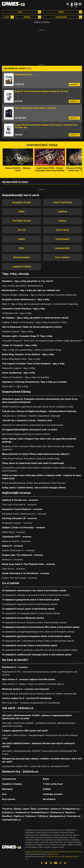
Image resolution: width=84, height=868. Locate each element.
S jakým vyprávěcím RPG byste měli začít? (25, 731)
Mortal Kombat (21, 257)
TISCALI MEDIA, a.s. (53, 856)
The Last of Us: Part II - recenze (19, 505)
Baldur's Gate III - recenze (16, 541)
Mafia (21, 212)
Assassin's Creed (22, 202)
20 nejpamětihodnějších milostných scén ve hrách (30, 430)
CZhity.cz (43, 816)
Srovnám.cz (74, 816)
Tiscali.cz (7, 809)
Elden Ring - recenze (14, 532)
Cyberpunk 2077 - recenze (17, 537)
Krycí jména (9, 799)
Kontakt (72, 852)
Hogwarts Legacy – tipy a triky (19, 368)
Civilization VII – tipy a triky (17, 313)
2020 (6, 17)
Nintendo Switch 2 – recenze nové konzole (26, 689)
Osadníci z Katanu (12, 784)
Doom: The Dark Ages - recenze (20, 578)
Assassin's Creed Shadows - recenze (22, 509)
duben (27, 17)
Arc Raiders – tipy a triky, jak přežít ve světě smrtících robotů (35, 318)
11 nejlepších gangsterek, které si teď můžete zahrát (31, 600)
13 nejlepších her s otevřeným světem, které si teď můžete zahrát (38, 641)
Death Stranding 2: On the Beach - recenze (26, 573)
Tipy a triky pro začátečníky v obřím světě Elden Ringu (32, 350)
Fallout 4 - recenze (12, 560)
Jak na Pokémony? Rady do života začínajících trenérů (32, 327)
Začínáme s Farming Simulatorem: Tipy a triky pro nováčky (34, 382)
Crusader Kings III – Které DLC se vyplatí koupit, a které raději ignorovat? (42, 341)
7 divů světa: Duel (53, 784)
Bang (46, 779)
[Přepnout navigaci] (72, 4)
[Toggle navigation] (80, 4)
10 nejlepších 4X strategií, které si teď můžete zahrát (31, 613)
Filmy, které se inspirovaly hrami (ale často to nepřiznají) (33, 463)
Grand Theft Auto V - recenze (18, 550)
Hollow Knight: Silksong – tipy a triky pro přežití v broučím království (39, 295)
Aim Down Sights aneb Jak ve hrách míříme (26, 434)
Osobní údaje (55, 852)
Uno (4, 794)
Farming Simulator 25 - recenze (19, 518)
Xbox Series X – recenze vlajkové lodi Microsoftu (29, 679)
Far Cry (22, 230)
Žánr (61, 12)
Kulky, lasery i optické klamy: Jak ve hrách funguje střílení (34, 488)
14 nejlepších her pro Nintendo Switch (23, 618)
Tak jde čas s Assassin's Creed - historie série (27, 420)
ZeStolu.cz (8, 812)
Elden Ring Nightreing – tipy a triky (21, 359)
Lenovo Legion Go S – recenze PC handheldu (27, 698)
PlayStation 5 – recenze (15, 667)
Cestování (43, 809)
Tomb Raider (62, 239)
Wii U (20, 12)
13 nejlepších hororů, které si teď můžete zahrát (28, 609)
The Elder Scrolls (22, 221)
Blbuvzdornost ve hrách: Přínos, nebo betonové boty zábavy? (36, 454)
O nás (79, 852)
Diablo (22, 239)
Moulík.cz (7, 816)
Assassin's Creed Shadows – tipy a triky (24, 309)
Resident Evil (63, 248)
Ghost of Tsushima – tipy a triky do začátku (26, 377)
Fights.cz (19, 816)
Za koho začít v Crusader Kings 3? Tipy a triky (27, 336)
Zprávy (18, 809)
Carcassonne (9, 779)
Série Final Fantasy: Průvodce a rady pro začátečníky (31, 459)
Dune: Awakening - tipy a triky (19, 373)
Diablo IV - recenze (13, 546)
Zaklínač (63, 212)
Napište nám (53, 854)
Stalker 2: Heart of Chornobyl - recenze (23, 528)
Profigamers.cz (71, 809)
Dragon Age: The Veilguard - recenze (23, 555)
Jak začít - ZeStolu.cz (18, 708)
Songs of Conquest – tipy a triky (20, 345)
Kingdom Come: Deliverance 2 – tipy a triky (26, 299)
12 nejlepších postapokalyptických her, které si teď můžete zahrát (38, 632)
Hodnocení (61, 17)
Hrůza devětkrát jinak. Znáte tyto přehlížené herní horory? (34, 483)
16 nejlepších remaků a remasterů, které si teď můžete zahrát (36, 595)
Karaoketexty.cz (40, 812)
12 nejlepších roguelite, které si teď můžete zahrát (30, 604)
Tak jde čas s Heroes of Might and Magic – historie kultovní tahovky (39, 411)
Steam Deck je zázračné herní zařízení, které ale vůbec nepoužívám (39, 694)
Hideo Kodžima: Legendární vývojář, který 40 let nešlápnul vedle (38, 407)
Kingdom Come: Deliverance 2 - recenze (24, 514)
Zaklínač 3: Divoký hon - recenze (20, 500)
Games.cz (56, 809)
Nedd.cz (70, 812)
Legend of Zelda (22, 267)
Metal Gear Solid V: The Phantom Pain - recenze (28, 564)
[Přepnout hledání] (68, 4)
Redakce (37, 852)
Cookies (45, 852)
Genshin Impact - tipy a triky (18, 332)
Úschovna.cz (57, 812)
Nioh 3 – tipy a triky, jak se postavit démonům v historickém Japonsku (40, 304)
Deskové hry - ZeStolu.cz (20, 771)
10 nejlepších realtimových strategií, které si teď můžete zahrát (37, 655)
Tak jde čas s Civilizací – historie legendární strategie (31, 416)
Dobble (47, 789)
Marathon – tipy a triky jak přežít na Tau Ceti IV (28, 281)
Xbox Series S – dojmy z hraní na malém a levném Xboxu (33, 684)
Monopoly (7, 789)
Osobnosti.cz (22, 812)
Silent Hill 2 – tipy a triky (15, 386)
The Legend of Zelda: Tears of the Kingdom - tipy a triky (33, 364)
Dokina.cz (31, 816)
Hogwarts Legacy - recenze (17, 523)
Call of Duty (62, 230)
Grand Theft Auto (62, 202)
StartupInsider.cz (11, 820)
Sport (26, 809)
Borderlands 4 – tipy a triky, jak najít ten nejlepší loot (31, 290)
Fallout (62, 221)
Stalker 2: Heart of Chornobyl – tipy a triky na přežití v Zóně (34, 322)
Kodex (65, 852)
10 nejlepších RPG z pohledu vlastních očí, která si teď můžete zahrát (40, 650)
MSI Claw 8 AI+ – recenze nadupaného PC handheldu (31, 703)
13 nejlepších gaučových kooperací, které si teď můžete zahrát (36, 636)
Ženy (33, 809)
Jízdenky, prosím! (53, 794)
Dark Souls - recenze (13, 569)
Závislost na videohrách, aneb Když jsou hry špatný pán (33, 425)
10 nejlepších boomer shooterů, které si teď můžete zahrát (34, 623)
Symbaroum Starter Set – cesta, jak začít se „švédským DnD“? (36, 766)
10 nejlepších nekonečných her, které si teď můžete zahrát (34, 591)
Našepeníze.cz (58, 816)
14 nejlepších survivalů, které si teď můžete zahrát (30, 645)
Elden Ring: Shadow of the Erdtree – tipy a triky (28, 354)
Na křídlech (49, 799)
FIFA (22, 248)
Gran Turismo (62, 257)
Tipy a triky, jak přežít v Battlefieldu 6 (23, 286)
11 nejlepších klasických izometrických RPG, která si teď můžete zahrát (41, 627)
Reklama (29, 852)
